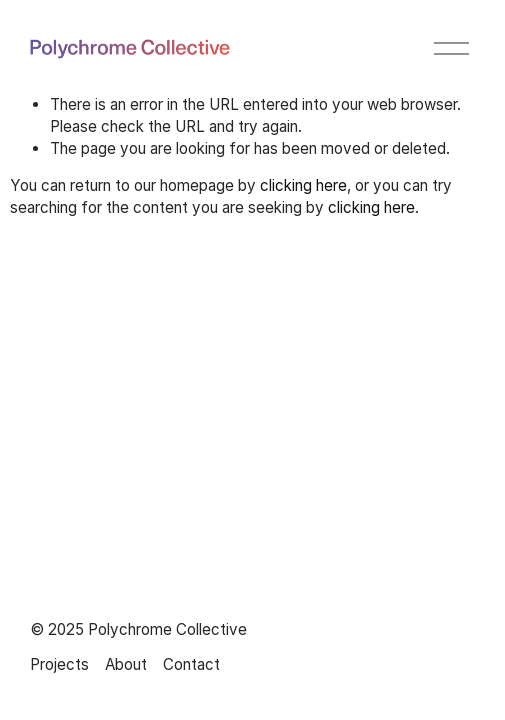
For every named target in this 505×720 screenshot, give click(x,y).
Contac (188, 664)
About (126, 664)
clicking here (303, 185)
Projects (59, 664)
